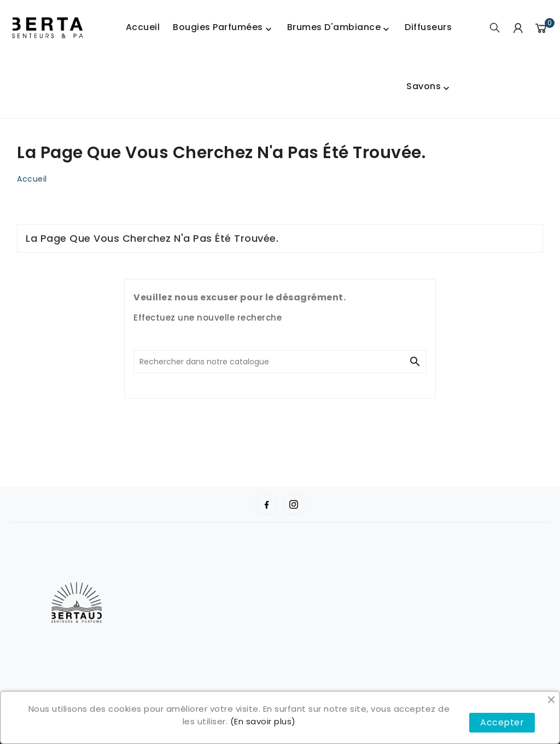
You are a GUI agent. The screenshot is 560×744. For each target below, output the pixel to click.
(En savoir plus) (263, 721)
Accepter (502, 722)
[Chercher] (269, 362)
